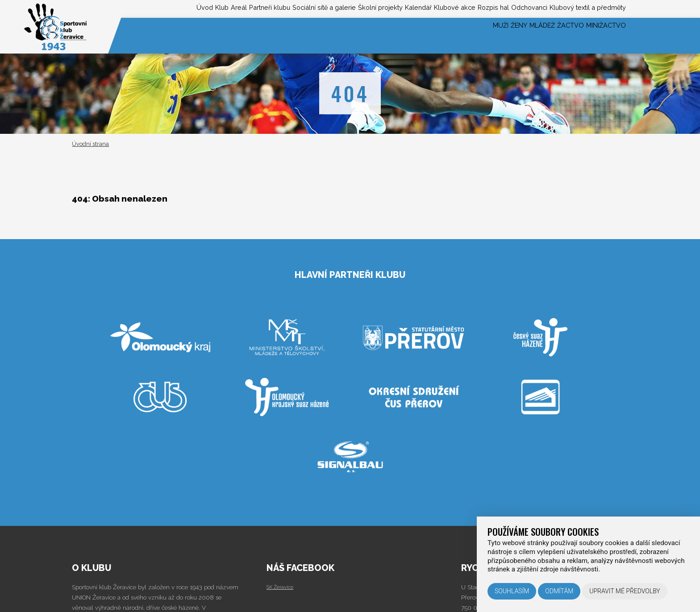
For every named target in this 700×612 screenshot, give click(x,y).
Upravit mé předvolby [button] (625, 591)
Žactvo (554, 35)
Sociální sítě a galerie (263, 8)
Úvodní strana (90, 144)
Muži (453, 35)
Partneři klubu (197, 8)
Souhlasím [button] (512, 591)
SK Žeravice (283, 587)
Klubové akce (421, 8)
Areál (158, 8)
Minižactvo (601, 35)
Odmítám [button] (559, 591)
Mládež (515, 35)
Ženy (481, 35)
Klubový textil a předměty (582, 8)
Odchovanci (513, 8)
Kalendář (377, 8)
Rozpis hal (468, 8)
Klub (134, 8)
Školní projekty (330, 8)
